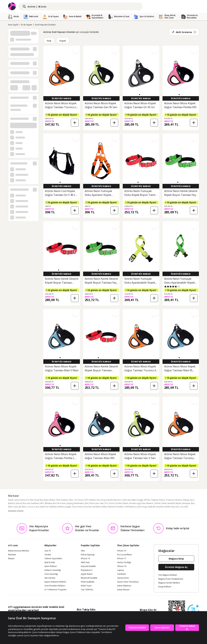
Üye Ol (48, 551)
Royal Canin (13, 500)
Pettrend (111, 507)
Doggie (140, 500)
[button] (140, 95)
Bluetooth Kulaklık (89, 578)
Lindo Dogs (142, 507)
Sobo (71, 500)
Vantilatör (122, 574)
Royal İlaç (39, 500)
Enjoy (46, 500)
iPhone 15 (122, 551)
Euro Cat (180, 507)
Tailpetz (155, 500)
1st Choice (79, 500)
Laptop (121, 570)
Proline (119, 503)
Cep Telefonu (87, 590)
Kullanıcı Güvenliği (53, 570)
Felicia (92, 503)
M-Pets (147, 500)
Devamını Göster (16, 511)
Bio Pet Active (59, 503)
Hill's (42, 503)
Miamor (150, 503)
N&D (134, 500)
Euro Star (100, 503)
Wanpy (186, 500)
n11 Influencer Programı (55, 590)
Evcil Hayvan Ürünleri (45, 25)
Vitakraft (151, 507)
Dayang (70, 503)
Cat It (37, 507)
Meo (24, 507)
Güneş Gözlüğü (124, 562)
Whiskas (49, 503)
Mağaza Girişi (176, 559)
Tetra (58, 500)
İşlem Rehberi (51, 566)
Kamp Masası (123, 590)
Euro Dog (101, 500)
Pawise (64, 500)
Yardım (48, 555)
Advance (178, 500)
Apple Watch (87, 574)
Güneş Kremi (123, 578)
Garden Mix (111, 500)
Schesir (158, 503)
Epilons (11, 503)
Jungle (68, 507)
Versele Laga (135, 503)
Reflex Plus (170, 507)
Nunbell (171, 503)
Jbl (20, 507)
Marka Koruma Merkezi (19, 551)
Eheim (125, 503)
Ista (129, 500)
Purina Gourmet (84, 507)
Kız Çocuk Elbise (125, 555)
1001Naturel (130, 507)
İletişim (11, 559)
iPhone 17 (122, 559)
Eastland (35, 503)
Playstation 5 (87, 570)
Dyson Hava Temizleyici (128, 582)
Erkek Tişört (86, 586)
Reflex (52, 500)
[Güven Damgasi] (193, 610)
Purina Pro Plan (27, 500)
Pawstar (92, 500)
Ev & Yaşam (27, 25)
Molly (104, 507)
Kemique (186, 503)
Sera (192, 500)
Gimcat (19, 503)
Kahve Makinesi (124, 586)
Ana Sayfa (13, 25)
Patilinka (53, 507)
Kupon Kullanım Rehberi (55, 582)
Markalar (12, 555)
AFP (86, 500)
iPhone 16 (122, 566)
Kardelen (97, 507)
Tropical (170, 500)
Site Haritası (50, 578)
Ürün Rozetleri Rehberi (55, 586)
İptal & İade (50, 562)
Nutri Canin (13, 507)
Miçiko (178, 503)
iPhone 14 (85, 559)
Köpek (63, 41)
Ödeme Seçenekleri (53, 559)
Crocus (30, 507)
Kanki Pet (44, 507)
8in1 (193, 503)
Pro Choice (110, 503)
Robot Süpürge (88, 555)
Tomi (74, 507)
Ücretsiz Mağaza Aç (176, 567)
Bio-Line (27, 503)
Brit (87, 503)
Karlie (164, 503)
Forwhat (120, 507)
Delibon (61, 507)
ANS (186, 507)
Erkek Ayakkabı (88, 582)
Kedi (49, 41)
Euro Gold (122, 500)
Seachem (160, 507)
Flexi (144, 503)
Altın (83, 551)
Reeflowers (79, 503)
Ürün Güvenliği (51, 574)
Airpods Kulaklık (88, 566)
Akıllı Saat (85, 562)
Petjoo (162, 500)
